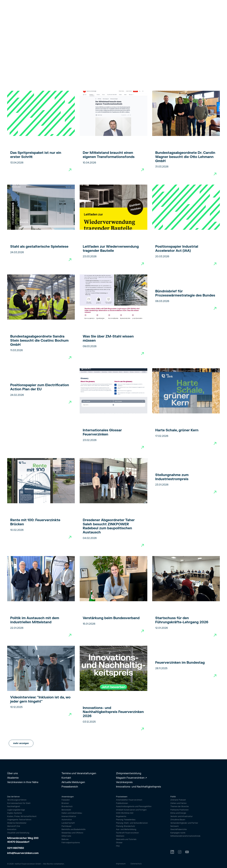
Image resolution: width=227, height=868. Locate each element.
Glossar (119, 843)
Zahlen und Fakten (178, 803)
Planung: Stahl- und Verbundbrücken (132, 823)
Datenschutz (136, 864)
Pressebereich (70, 787)
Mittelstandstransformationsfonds (185, 836)
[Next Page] (21, 743)
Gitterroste (66, 836)
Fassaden (66, 800)
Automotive (67, 820)
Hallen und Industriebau (72, 813)
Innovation (12, 830)
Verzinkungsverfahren (17, 800)
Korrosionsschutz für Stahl (19, 803)
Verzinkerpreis (124, 782)
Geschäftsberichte (179, 830)
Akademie (13, 778)
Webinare (120, 836)
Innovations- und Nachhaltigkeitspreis (138, 787)
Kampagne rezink (178, 833)
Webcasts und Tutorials (126, 839)
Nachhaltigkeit (14, 807)
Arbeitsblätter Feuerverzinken (129, 800)
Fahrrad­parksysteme (71, 843)
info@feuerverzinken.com (23, 853)
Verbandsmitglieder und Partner (184, 823)
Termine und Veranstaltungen (79, 773)
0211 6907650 (16, 848)
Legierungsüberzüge (16, 810)
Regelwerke (121, 816)
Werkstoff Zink (14, 826)
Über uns (12, 773)
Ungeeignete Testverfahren (19, 820)
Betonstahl (66, 810)
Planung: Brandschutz (125, 826)
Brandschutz (67, 806)
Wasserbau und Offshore (72, 833)
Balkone (65, 839)
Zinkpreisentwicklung (129, 773)
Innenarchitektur (69, 816)
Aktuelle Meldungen (73, 782)
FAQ (118, 846)
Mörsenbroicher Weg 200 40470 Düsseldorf (23, 840)
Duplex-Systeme (15, 813)
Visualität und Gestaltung (18, 833)
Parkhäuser (67, 826)
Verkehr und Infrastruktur (182, 816)
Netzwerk (175, 826)
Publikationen (122, 803)
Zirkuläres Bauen (178, 820)
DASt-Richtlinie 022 (125, 813)
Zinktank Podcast (178, 800)
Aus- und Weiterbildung (126, 830)
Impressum (121, 864)
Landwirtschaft (68, 823)
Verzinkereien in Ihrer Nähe (23, 782)
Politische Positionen (179, 810)
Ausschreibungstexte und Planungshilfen (134, 807)
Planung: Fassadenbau (126, 820)
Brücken (65, 803)
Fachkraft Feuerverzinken (127, 833)
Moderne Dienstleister (17, 823)
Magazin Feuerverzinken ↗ (131, 778)
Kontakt (66, 778)
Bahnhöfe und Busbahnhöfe (74, 829)
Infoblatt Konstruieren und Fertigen (131, 810)
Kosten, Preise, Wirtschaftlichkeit (22, 816)
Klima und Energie (178, 813)
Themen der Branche (180, 807)
